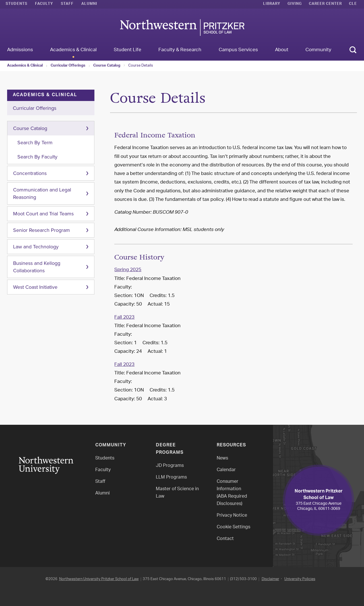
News (222, 458)
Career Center (325, 4)
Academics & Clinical (25, 66)
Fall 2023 (124, 318)
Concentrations (30, 173)
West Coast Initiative (35, 287)
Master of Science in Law (177, 493)
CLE (353, 4)
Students (16, 4)
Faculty (44, 4)
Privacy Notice (232, 516)
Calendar (226, 470)
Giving (295, 4)
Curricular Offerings (68, 66)
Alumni (89, 4)
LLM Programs (171, 478)
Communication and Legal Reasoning (42, 193)
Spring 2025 (128, 270)
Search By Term (35, 143)
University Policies (300, 579)
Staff (67, 4)
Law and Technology (36, 247)
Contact (225, 539)
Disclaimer (270, 579)
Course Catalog (107, 66)
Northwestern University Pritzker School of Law (99, 579)
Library (272, 4)
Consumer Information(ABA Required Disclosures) (232, 493)
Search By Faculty (37, 157)
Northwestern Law (182, 27)
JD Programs (170, 466)
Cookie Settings (233, 527)
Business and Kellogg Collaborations (37, 267)
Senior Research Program (42, 230)
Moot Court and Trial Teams (43, 214)
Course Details (141, 66)
